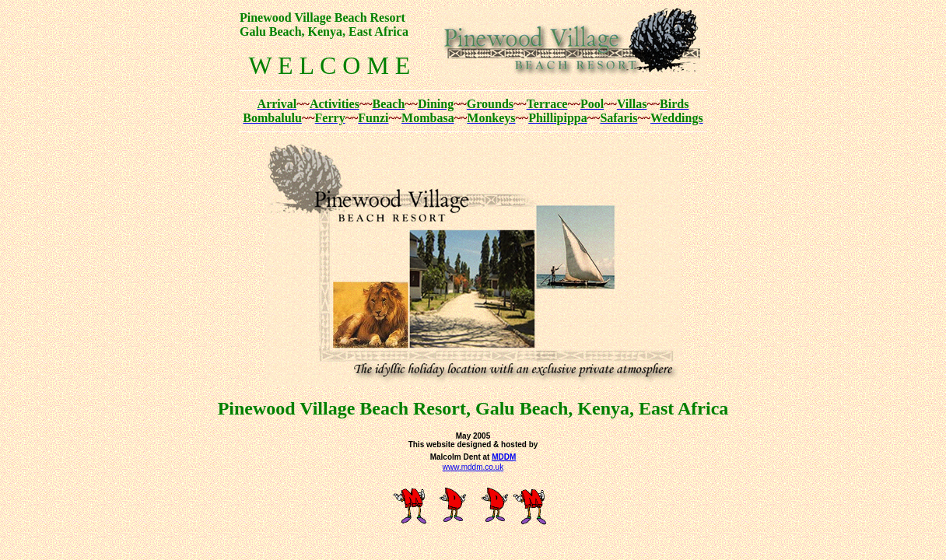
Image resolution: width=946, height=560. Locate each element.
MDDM (504, 457)
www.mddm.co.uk (473, 467)
